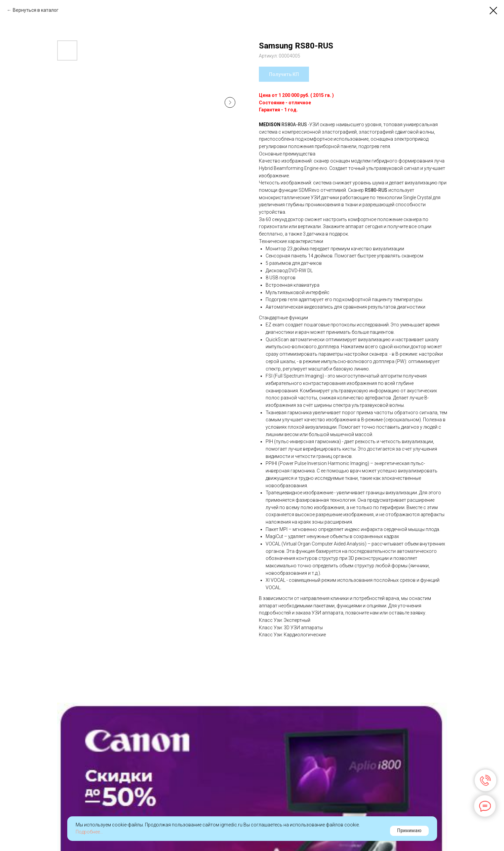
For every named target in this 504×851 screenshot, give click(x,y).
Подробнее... (89, 832)
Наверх (480, 841)
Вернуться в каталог (36, 10)
